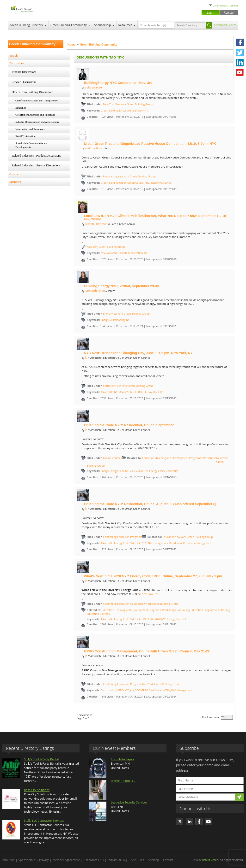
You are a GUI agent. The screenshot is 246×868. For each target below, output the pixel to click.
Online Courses (112, 458)
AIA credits (107, 392)
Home (71, 45)
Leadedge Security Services (129, 802)
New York (109, 104)
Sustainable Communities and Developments (31, 145)
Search (13, 56)
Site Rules (138, 860)
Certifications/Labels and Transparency (37, 100)
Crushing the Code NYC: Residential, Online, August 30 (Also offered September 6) (150, 504)
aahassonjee (93, 87)
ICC (184, 619)
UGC (134, 471)
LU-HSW (147, 392)
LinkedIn (240, 63)
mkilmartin (92, 148)
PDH (139, 392)
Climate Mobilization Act (133, 253)
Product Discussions (24, 72)
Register (229, 13)
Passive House (157, 183)
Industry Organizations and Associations (37, 122)
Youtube (240, 73)
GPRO (120, 690)
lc (86, 358)
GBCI (133, 392)
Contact (168, 860)
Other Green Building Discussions (33, 92)
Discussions (17, 63)
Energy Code (117, 471)
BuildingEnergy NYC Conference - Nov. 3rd (118, 83)
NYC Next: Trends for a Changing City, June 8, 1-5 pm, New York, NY (138, 353)
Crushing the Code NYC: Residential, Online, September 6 (130, 425)
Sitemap (154, 860)
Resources (125, 25)
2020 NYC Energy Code (151, 471)
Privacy (44, 860)
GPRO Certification (152, 690)
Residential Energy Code (197, 543)
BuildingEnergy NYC (136, 111)
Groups (14, 174)
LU (155, 392)
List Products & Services (226, 6)
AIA (132, 690)
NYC (122, 111)
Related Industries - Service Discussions (36, 165)
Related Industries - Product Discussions (36, 156)
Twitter (240, 53)
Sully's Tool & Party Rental (41, 759)
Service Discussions (24, 82)
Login (210, 13)
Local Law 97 (149, 594)
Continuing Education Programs (123, 537)
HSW (160, 392)
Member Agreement (66, 860)
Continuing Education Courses (122, 604)
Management (184, 690)
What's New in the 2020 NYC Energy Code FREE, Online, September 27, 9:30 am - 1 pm (153, 576)
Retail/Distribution (25, 136)
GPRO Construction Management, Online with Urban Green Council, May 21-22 (147, 651)
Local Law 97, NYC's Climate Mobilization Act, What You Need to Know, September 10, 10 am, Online (155, 217)
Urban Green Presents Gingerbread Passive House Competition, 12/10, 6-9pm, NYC (150, 144)
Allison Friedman (96, 224)
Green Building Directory (26, 25)
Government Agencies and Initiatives (35, 115)
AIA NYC (124, 392)
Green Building (110, 111)
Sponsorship (103, 25)
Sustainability (117, 320)
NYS (173, 690)
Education (21, 108)
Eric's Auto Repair (122, 759)
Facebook (240, 42)
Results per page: (211, 717)
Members (15, 182)
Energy (107, 314)
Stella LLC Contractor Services (44, 821)
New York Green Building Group (134, 104)
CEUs (151, 619)
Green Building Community (69, 25)
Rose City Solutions (37, 790)
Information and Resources (30, 129)
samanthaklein (95, 291)
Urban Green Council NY (134, 183)
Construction (108, 690)
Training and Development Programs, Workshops (186, 458)
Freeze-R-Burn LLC (123, 781)
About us (8, 860)
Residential (171, 471)
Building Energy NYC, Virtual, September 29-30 (121, 286)
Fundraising (110, 176)
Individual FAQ (117, 860)
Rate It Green (210, 860)
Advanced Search (225, 25)
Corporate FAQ (94, 860)
